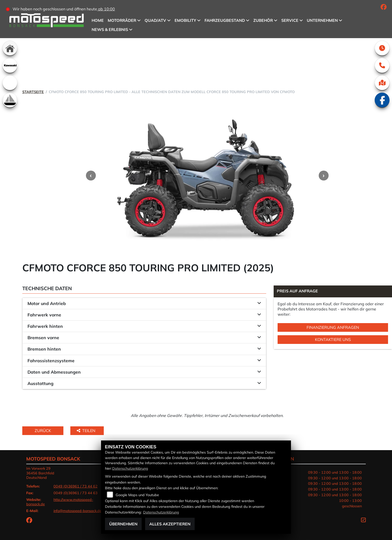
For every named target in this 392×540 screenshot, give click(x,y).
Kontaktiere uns (333, 339)
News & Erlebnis (110, 29)
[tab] (144, 304)
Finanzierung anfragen (333, 327)
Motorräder (122, 20)
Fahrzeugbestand (225, 20)
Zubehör (263, 20)
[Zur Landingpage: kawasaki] (10, 65)
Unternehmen (323, 20)
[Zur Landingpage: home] (10, 48)
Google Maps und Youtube (137, 495)
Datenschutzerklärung (130, 468)
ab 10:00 (106, 9)
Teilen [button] (87, 431)
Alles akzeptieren (170, 524)
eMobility (186, 20)
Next (324, 176)
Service (290, 20)
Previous (91, 176)
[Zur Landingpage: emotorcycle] (10, 83)
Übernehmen (123, 524)
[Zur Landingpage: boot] (10, 100)
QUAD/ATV (156, 20)
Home (98, 20)
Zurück (43, 431)
